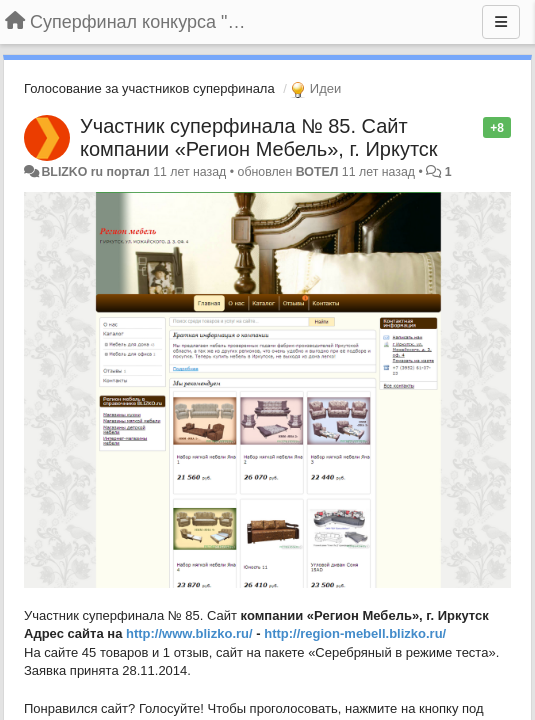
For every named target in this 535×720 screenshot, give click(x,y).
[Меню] (501, 22)
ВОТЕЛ (317, 172)
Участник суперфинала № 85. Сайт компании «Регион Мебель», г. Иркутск (259, 137)
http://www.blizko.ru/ (189, 633)
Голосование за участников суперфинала (149, 88)
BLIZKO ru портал (95, 172)
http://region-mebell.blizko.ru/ (355, 633)
